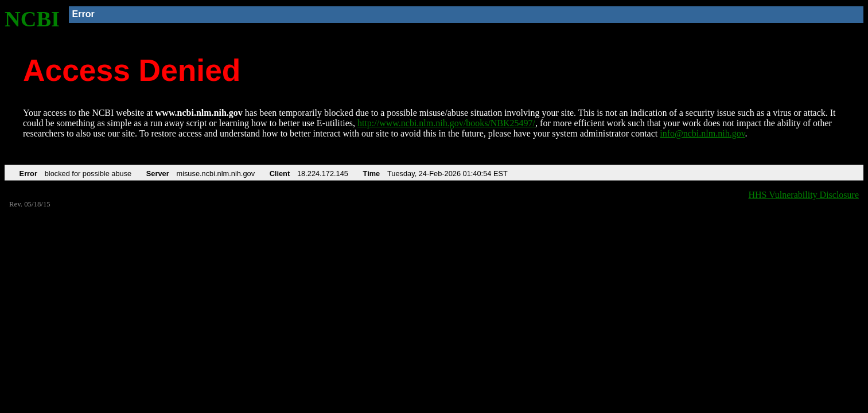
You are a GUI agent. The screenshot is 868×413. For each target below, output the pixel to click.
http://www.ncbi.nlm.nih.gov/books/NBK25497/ (446, 123)
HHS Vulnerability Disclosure (804, 195)
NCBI (32, 19)
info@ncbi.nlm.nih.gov (702, 133)
